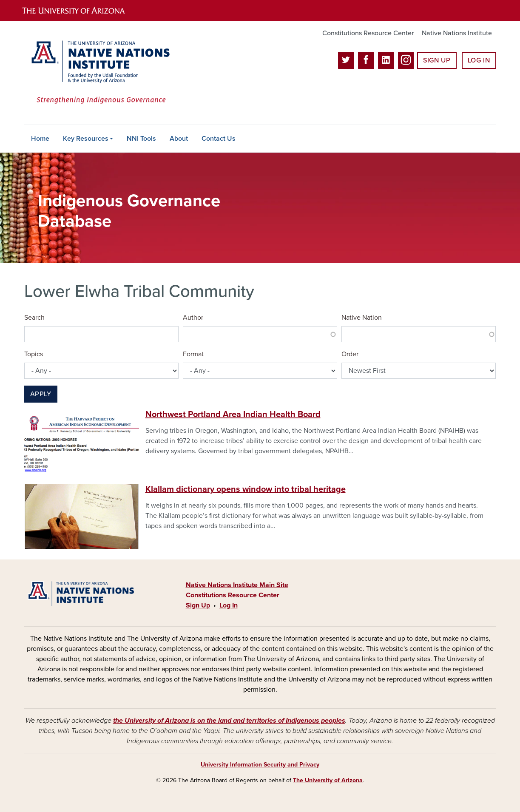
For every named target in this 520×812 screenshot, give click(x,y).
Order (350, 354)
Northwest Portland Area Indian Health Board (233, 415)
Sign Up (437, 60)
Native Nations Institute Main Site (237, 585)
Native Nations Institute (457, 33)
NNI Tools (141, 139)
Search (34, 318)
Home (40, 139)
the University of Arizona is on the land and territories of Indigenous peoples (229, 721)
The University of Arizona (328, 780)
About (179, 139)
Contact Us (219, 139)
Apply (41, 394)
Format (193, 354)
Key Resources (86, 139)
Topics (34, 354)
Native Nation (362, 318)
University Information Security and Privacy (260, 765)
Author (193, 318)
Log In (479, 60)
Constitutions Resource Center (368, 33)
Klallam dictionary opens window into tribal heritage (246, 489)
